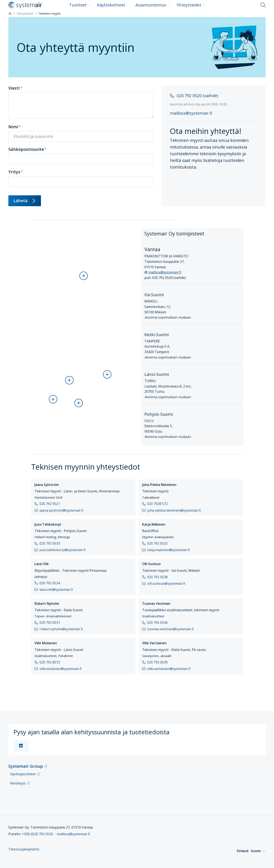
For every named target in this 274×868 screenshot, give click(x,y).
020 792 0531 (50, 623)
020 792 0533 (50, 543)
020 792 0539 (157, 662)
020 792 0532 (157, 543)
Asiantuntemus (153, 5)
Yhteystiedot (191, 5)
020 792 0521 (50, 504)
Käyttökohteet (113, 5)
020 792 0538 (157, 577)
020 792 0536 (157, 623)
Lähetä (25, 201)
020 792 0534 (50, 583)
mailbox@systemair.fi (191, 113)
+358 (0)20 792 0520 (37, 834)
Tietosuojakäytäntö (24, 849)
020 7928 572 (157, 504)
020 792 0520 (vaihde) (197, 96)
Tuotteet (80, 5)
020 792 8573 (50, 662)
